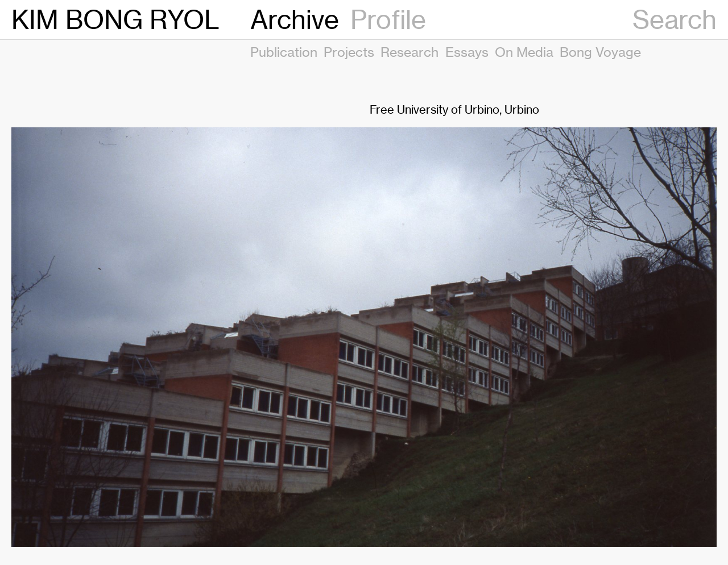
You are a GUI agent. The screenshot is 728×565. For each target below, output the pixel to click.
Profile (388, 20)
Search (675, 20)
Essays (467, 52)
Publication (284, 52)
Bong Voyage (600, 52)
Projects (349, 52)
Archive (295, 20)
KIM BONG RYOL (115, 20)
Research (409, 52)
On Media (524, 52)
